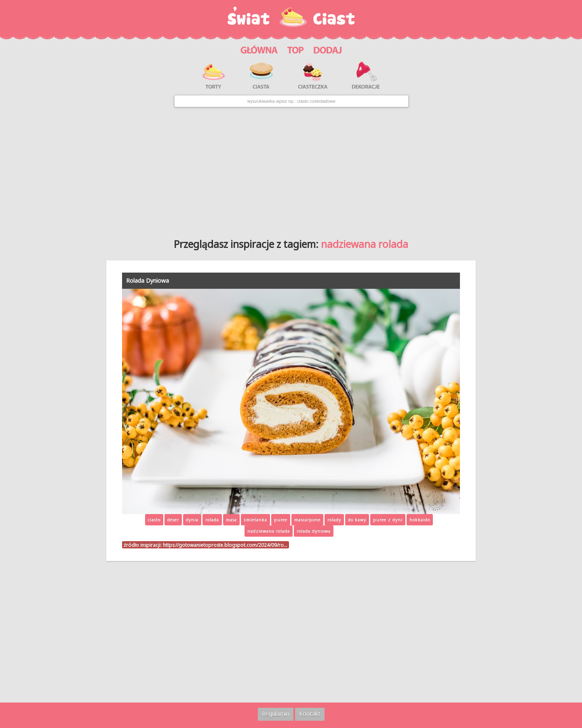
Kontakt (310, 714)
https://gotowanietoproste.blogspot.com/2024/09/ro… (225, 545)
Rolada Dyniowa (148, 280)
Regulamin (276, 714)
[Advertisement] (291, 169)
